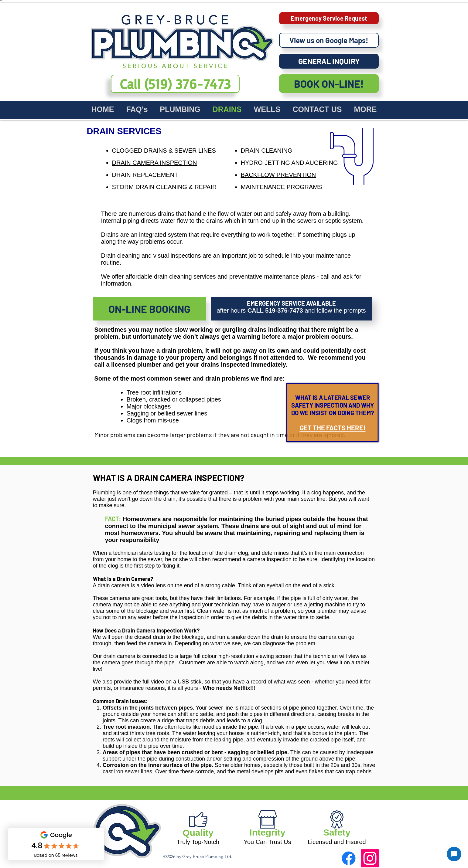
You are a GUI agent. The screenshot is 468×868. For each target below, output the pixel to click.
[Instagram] (370, 858)
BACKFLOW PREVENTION (278, 175)
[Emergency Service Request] (329, 18)
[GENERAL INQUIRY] (329, 61)
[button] (180, 109)
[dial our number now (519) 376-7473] (175, 84)
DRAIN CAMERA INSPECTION (155, 163)
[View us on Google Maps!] (329, 40)
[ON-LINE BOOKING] (150, 309)
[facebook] (349, 858)
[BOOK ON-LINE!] (329, 84)
